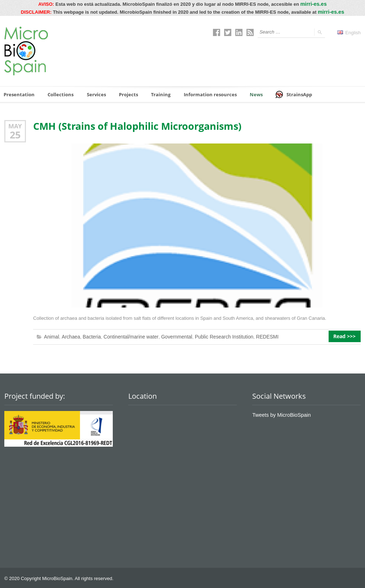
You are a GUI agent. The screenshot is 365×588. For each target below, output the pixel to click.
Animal (51, 335)
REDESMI (256, 335)
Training (156, 93)
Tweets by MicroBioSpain (279, 413)
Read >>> (347, 336)
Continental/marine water (126, 335)
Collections (58, 93)
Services (93, 93)
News (247, 93)
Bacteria (89, 335)
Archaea (69, 335)
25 (15, 133)
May (15, 125)
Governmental (170, 335)
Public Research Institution (215, 335)
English (349, 31)
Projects (125, 93)
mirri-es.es (313, 3)
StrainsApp (285, 93)
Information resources (203, 93)
